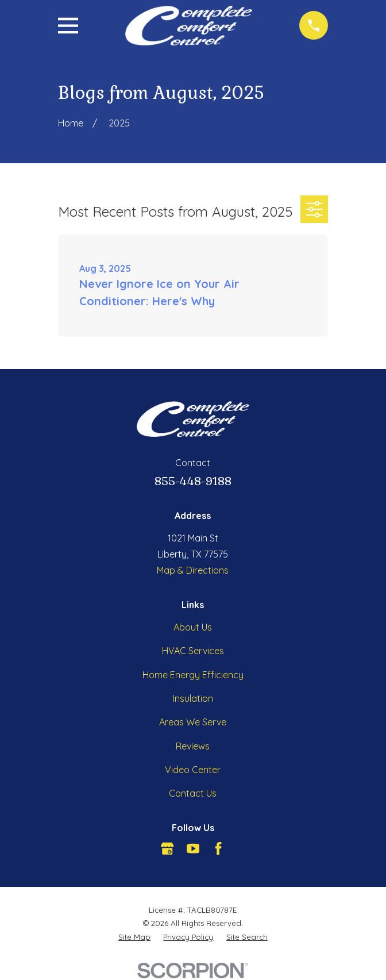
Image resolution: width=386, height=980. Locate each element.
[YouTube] (193, 848)
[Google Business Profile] (167, 848)
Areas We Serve (193, 722)
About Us (193, 627)
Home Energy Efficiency (193, 675)
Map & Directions (193, 570)
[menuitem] (134, 937)
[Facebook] (218, 848)
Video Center (193, 770)
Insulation (193, 698)
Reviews (193, 746)
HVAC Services (193, 651)
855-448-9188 (193, 481)
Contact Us (193, 793)
